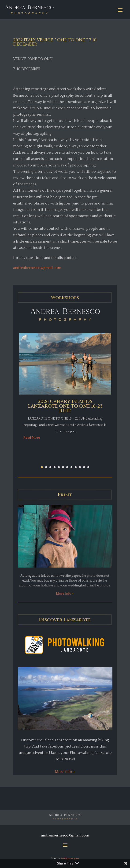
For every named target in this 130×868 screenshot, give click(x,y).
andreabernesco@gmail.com (37, 268)
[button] (42, 467)
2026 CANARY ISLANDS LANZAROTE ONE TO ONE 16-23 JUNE (65, 406)
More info (64, 594)
